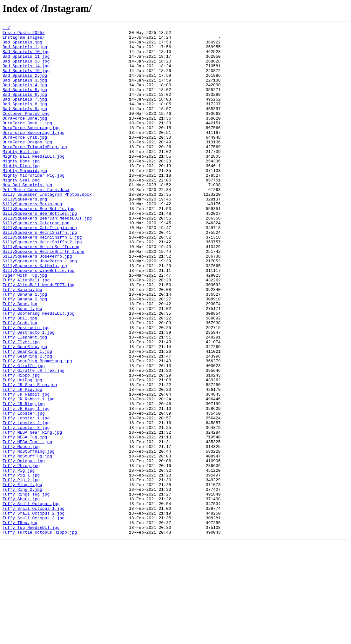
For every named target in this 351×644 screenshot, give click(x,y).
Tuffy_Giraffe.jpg (24, 434)
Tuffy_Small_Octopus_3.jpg (34, 617)
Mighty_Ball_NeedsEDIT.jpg (34, 183)
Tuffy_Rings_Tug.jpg (26, 588)
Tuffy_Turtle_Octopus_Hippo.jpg (40, 634)
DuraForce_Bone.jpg (25, 137)
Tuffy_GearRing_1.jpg (27, 417)
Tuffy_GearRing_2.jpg (27, 423)
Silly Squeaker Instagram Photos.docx (47, 228)
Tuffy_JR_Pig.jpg (22, 463)
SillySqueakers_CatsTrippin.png (40, 268)
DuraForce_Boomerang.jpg (31, 148)
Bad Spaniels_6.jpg (25, 108)
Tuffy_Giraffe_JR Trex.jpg (34, 440)
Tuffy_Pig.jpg (19, 560)
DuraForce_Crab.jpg (25, 160)
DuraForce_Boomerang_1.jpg (34, 154)
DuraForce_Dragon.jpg (27, 166)
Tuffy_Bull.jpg (20, 377)
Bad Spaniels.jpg (22, 46)
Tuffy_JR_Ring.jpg (24, 480)
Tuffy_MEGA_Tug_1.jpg (27, 525)
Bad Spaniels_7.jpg (25, 114)
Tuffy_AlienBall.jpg (26, 331)
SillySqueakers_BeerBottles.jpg (40, 251)
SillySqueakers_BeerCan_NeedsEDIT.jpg (47, 257)
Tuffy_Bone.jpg (20, 360)
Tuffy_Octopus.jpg (24, 548)
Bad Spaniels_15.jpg (26, 80)
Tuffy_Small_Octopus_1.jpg (34, 605)
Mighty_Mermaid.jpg (25, 200)
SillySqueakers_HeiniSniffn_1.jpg (42, 280)
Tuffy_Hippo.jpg (21, 445)
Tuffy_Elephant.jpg (25, 400)
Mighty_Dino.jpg (21, 194)
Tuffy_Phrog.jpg (21, 554)
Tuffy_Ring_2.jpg (22, 582)
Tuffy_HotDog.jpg (22, 451)
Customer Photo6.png (26, 131)
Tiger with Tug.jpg (25, 325)
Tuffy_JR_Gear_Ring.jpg (30, 457)
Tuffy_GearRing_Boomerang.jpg (37, 428)
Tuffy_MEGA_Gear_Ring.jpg (32, 514)
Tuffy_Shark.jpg (21, 594)
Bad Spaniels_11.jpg (26, 63)
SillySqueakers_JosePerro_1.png (40, 308)
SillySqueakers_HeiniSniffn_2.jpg (42, 286)
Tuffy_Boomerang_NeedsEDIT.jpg (38, 371)
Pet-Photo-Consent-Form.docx (36, 223)
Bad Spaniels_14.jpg (26, 74)
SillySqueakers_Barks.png (32, 240)
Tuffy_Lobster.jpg (24, 491)
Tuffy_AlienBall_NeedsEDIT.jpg (38, 337)
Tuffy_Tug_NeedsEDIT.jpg (31, 628)
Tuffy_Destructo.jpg (26, 388)
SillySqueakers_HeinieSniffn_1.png (43, 297)
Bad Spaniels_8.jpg (25, 120)
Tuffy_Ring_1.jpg (22, 577)
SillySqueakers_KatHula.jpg (35, 314)
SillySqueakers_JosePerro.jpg (37, 303)
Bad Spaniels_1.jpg (25, 51)
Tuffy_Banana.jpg (22, 343)
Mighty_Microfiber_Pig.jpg (34, 206)
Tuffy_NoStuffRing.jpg (29, 537)
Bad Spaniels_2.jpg (25, 86)
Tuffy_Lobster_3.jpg (26, 508)
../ (6, 29)
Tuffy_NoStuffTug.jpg (27, 542)
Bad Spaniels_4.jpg (25, 97)
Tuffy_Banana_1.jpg (25, 348)
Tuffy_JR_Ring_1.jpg (26, 485)
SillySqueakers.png (25, 234)
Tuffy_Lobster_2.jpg (26, 503)
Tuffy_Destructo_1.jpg (29, 394)
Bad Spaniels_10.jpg (26, 57)
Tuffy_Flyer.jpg (21, 405)
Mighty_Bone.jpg (21, 188)
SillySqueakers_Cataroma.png (36, 263)
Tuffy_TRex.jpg (20, 622)
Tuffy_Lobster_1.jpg (26, 497)
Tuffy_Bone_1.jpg (22, 365)
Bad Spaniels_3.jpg (25, 91)
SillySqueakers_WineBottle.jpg (38, 320)
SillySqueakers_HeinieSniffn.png (41, 291)
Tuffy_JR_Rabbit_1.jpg (29, 474)
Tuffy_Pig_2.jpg (21, 571)
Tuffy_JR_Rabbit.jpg (26, 468)
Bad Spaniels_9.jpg (25, 126)
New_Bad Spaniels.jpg (27, 217)
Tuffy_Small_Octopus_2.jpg (34, 611)
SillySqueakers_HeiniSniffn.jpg (40, 274)
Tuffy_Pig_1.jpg (21, 565)
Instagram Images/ (24, 40)
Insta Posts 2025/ (24, 34)
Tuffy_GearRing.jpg (25, 411)
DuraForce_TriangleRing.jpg (35, 171)
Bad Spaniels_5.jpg (25, 103)
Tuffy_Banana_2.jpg (25, 354)
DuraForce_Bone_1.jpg (27, 143)
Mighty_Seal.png (21, 211)
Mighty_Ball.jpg (21, 177)
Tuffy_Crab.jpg (20, 383)
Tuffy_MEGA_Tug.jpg (25, 520)
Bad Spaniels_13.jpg (26, 69)
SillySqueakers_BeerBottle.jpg (38, 246)
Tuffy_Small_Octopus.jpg (31, 600)
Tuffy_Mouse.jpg (21, 531)
